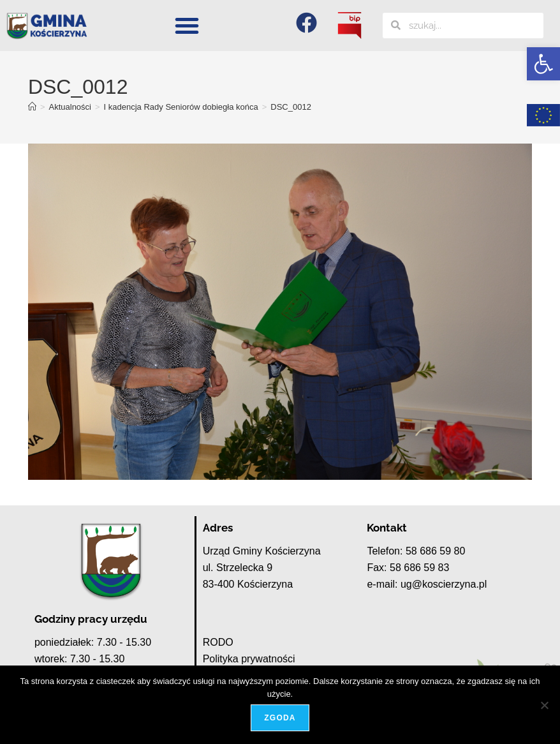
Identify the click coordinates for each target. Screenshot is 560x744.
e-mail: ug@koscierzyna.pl (427, 584)
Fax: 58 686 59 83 (408, 568)
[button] (543, 64)
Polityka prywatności (249, 659)
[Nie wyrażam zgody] (544, 705)
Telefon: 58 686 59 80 (416, 551)
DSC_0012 (291, 107)
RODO (218, 642)
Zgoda (280, 718)
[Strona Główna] (32, 107)
